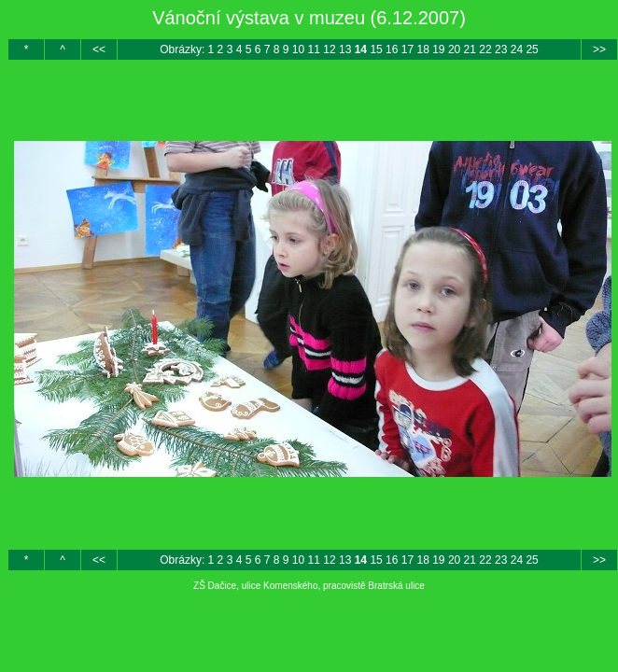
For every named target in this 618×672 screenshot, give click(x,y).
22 (485, 49)
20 (454, 49)
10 (298, 49)
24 (517, 49)
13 (345, 49)
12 (329, 49)
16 (392, 49)
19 (438, 49)
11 (314, 49)
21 (470, 49)
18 (422, 49)
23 (501, 49)
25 (532, 49)
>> (599, 49)
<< (99, 49)
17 (407, 49)
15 (376, 49)
